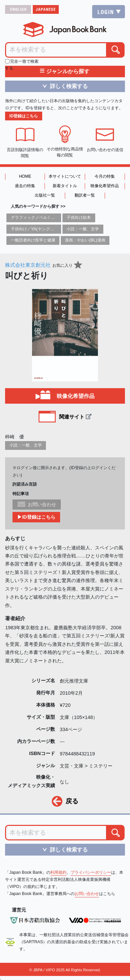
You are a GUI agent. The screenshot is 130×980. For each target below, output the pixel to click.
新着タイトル (65, 186)
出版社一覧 (45, 195)
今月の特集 (105, 176)
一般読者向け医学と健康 (33, 240)
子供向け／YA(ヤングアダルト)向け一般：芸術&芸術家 (61, 229)
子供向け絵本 (79, 218)
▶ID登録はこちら (36, 517)
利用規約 (58, 872)
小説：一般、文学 (83, 229)
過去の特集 (25, 186)
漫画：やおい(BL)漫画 (85, 240)
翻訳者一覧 (85, 195)
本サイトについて (65, 176)
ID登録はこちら (24, 116)
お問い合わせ (87, 894)
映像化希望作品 (105, 186)
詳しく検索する (63, 86)
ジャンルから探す (65, 71)
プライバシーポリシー (91, 872)
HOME (25, 176)
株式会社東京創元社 (28, 265)
